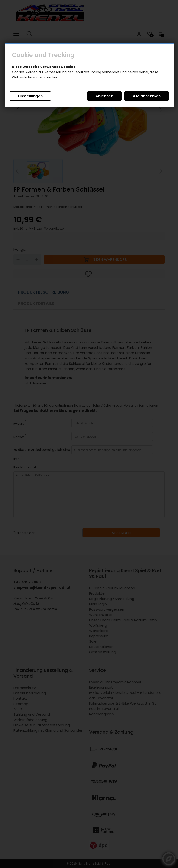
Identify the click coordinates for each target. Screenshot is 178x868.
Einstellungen (30, 96)
